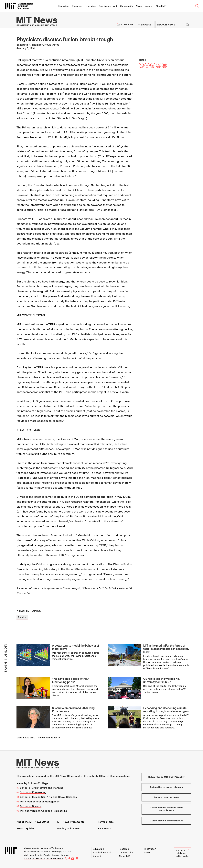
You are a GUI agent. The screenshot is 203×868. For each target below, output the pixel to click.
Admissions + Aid (108, 6)
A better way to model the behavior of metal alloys (76, 647)
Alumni (149, 6)
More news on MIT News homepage (37, 738)
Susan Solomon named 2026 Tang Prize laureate (73, 710)
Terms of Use (106, 822)
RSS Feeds (104, 828)
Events (39, 855)
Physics (22, 617)
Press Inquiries (25, 828)
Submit (187, 25)
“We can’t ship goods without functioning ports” (71, 680)
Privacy (27, 858)
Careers (55, 855)
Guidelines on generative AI (166, 821)
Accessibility (39, 858)
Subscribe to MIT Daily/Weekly (166, 777)
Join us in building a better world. (183, 853)
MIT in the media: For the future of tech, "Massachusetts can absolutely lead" (166, 649)
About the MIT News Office (33, 822)
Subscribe (127, 25)
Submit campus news (166, 797)
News (139, 6)
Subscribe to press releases (166, 787)
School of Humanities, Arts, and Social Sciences (48, 797)
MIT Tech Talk (108, 588)
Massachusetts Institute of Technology (43, 848)
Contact (65, 855)
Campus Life (126, 6)
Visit (26, 855)
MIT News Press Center (71, 822)
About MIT (161, 6)
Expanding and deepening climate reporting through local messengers (166, 710)
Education (64, 6)
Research (77, 6)
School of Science (31, 806)
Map (32, 855)
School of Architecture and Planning (42, 788)
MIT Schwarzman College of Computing (44, 811)
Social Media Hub (55, 858)
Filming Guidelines (68, 828)
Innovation (90, 6)
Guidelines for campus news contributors (166, 809)
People (47, 855)
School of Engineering (33, 792)
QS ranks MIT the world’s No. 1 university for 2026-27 (162, 680)
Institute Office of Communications (109, 776)
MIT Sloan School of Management (40, 802)
